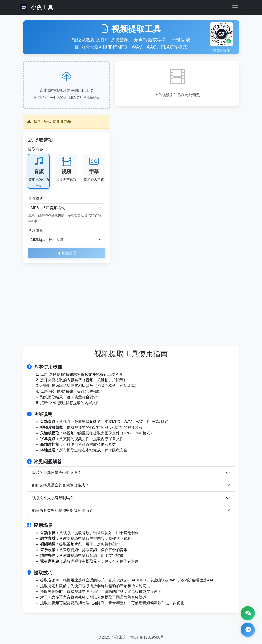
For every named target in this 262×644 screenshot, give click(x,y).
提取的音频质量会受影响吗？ (57, 473)
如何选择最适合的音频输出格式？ (60, 485)
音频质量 (36, 230)
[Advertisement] (131, 301)
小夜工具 (37, 8)
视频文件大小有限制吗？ (53, 498)
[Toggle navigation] (235, 7)
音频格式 (36, 199)
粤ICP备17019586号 (147, 637)
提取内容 (36, 149)
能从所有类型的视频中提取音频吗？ (62, 510)
